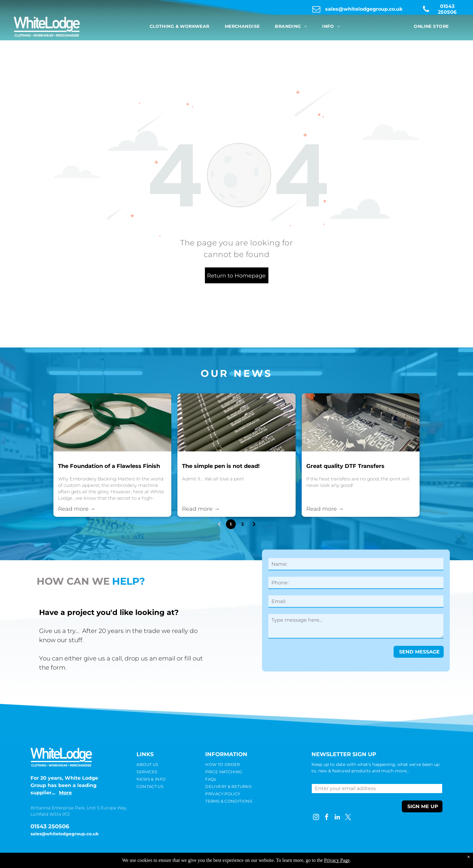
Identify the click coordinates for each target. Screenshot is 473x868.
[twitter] (348, 818)
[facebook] (327, 818)
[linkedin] (337, 818)
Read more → (77, 509)
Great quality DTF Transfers (345, 466)
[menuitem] (180, 26)
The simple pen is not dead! (221, 466)
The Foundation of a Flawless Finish (109, 466)
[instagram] (316, 818)
